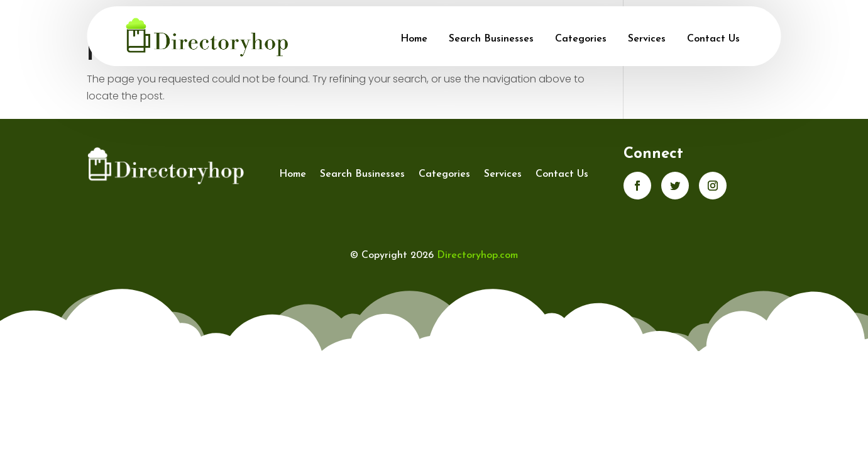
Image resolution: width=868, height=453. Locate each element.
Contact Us (713, 39)
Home (414, 39)
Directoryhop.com (477, 255)
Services (647, 39)
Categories (581, 39)
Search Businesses (491, 39)
